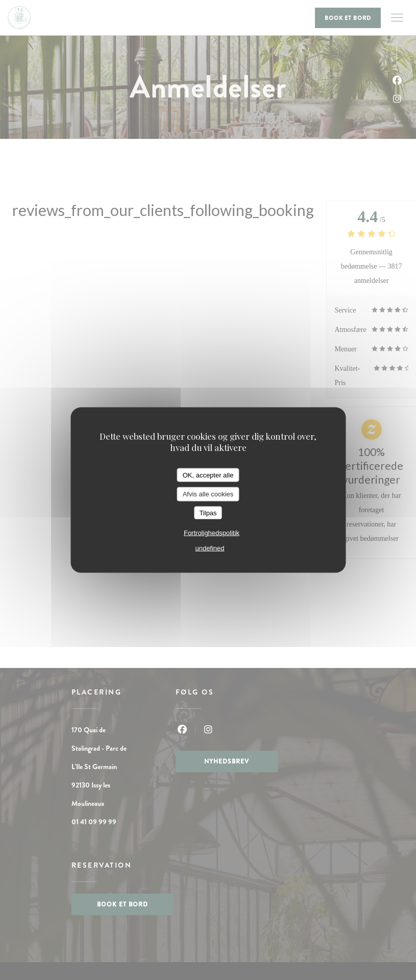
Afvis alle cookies (208, 494)
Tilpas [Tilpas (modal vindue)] (208, 512)
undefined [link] (210, 548)
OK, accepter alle (208, 475)
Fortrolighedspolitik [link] (212, 533)
